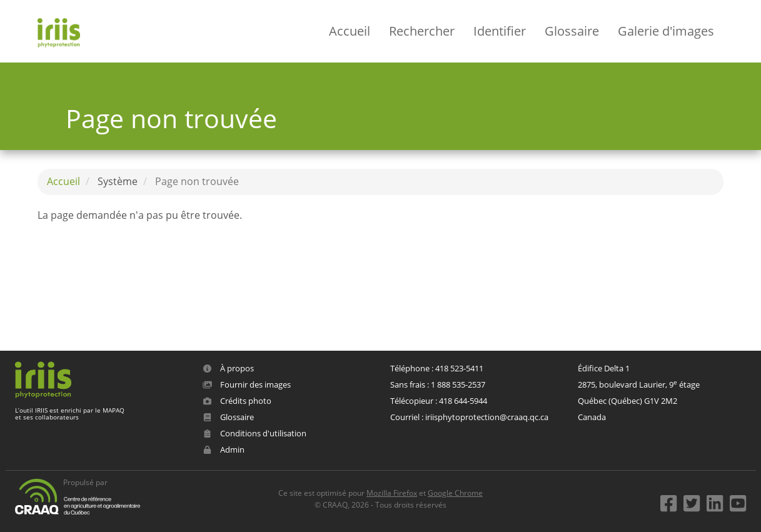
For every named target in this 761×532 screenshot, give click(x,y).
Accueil (350, 31)
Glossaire (572, 31)
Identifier (500, 31)
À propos (228, 368)
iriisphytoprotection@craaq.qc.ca (487, 417)
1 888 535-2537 (458, 384)
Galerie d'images (666, 31)
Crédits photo (237, 401)
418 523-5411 (459, 368)
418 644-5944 (463, 401)
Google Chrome (455, 493)
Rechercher (422, 31)
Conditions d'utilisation (255, 433)
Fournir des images (247, 384)
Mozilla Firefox (392, 493)
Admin (224, 449)
